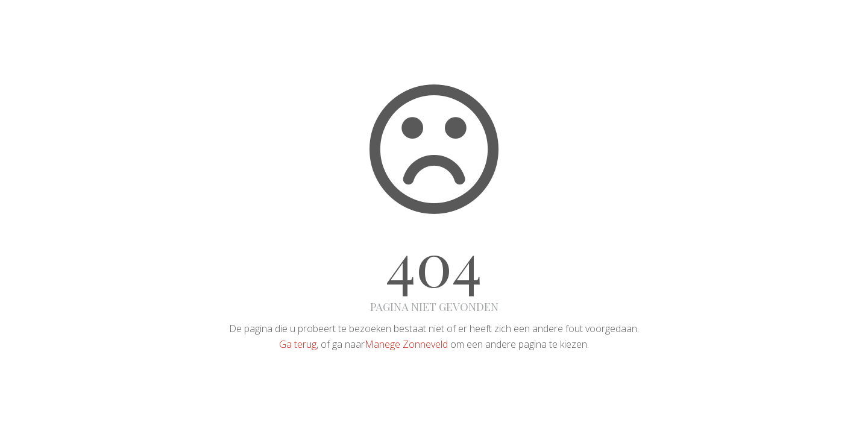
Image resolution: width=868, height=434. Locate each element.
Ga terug (298, 344)
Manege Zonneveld (406, 344)
